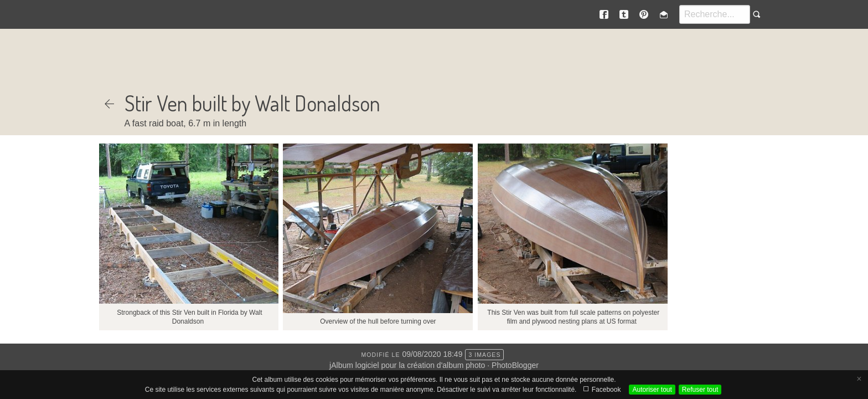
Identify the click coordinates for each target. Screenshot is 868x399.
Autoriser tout (652, 390)
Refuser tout (700, 390)
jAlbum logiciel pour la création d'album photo (407, 365)
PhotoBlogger (515, 365)
